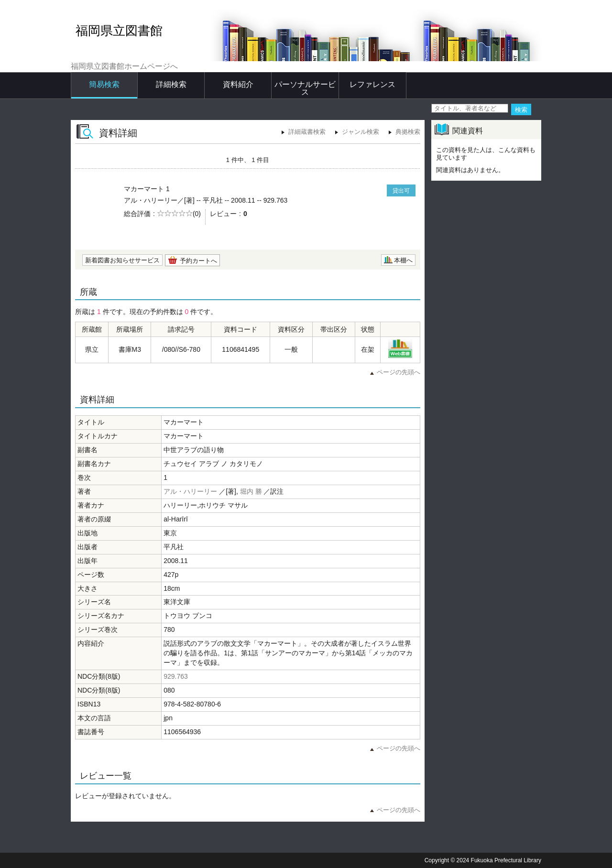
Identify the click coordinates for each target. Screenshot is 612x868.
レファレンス (372, 84)
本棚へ (403, 260)
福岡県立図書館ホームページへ (124, 66)
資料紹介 (238, 84)
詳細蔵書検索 (307, 132)
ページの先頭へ (399, 372)
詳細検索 (171, 84)
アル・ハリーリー (190, 491)
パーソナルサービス (305, 88)
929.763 (176, 676)
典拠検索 (408, 132)
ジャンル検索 (361, 132)
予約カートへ (198, 261)
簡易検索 (104, 84)
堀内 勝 (251, 491)
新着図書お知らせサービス (122, 260)
